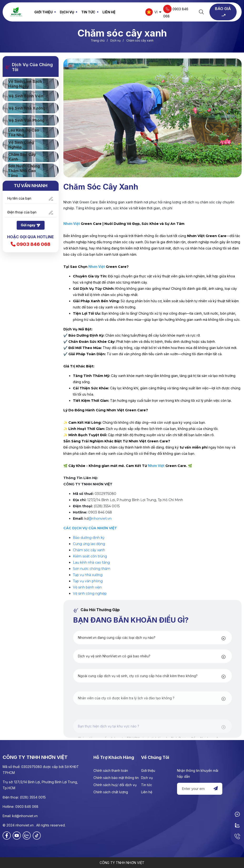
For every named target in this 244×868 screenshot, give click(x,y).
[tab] (152, 654)
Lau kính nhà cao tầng (91, 562)
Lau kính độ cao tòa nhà (24, 132)
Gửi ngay (31, 225)
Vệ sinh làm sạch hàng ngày (25, 84)
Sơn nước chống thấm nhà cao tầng (24, 171)
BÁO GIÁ (223, 12)
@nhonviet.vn (100, 519)
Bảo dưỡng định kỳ (89, 538)
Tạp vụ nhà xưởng (88, 575)
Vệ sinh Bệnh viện (26, 96)
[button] (149, 654)
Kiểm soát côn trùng (90, 556)
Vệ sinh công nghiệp (90, 593)
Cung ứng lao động (89, 544)
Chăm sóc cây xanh (89, 550)
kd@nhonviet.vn (25, 816)
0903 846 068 (176, 11)
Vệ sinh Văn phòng (26, 120)
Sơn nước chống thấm (92, 569)
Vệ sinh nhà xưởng (27, 108)
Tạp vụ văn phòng (88, 581)
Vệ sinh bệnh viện (87, 587)
